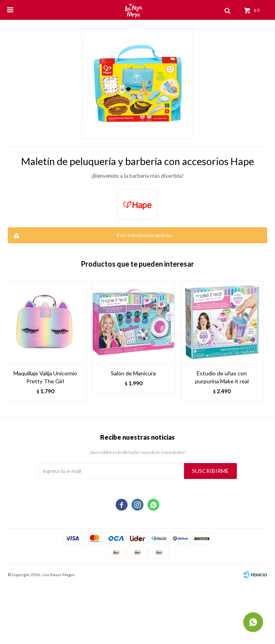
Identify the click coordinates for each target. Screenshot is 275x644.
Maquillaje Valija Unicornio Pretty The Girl (45, 377)
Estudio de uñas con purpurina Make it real (222, 377)
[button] (257, 341)
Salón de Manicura (133, 373)
